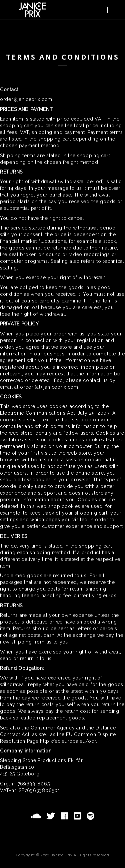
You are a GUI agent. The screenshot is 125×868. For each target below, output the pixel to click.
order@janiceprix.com (26, 99)
